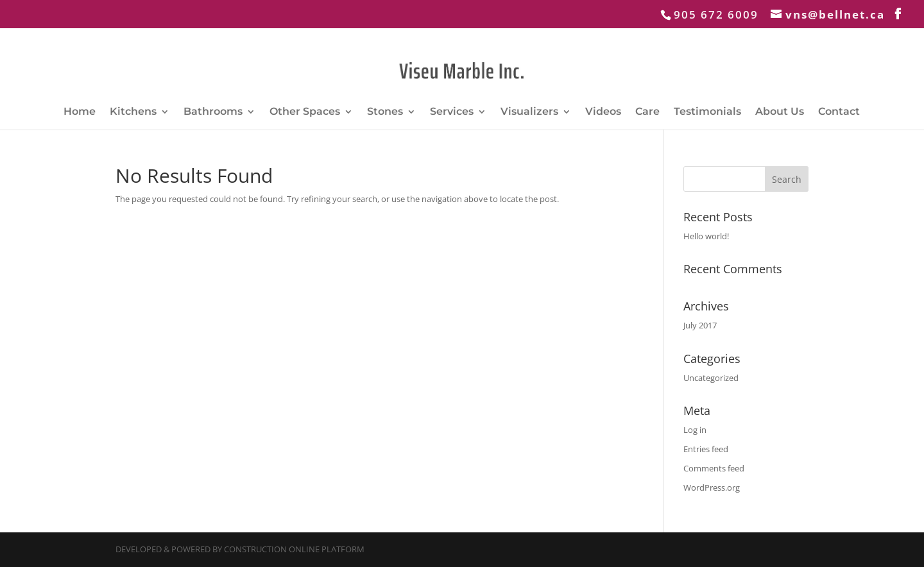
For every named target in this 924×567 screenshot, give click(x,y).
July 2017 (700, 325)
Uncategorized (711, 378)
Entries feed (706, 449)
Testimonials (707, 112)
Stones (385, 112)
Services (452, 112)
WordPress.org (712, 487)
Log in (695, 430)
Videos (603, 112)
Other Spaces (305, 112)
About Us (780, 112)
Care (647, 112)
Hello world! (706, 236)
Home (80, 112)
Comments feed (714, 468)
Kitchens (133, 112)
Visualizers (529, 112)
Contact (839, 112)
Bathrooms (213, 112)
